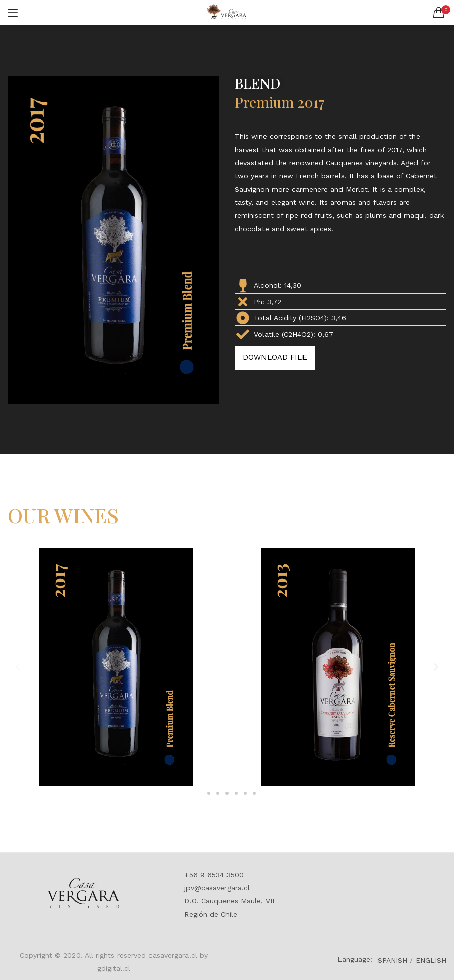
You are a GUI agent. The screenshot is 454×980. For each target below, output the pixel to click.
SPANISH (392, 960)
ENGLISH (431, 960)
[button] (439, 13)
